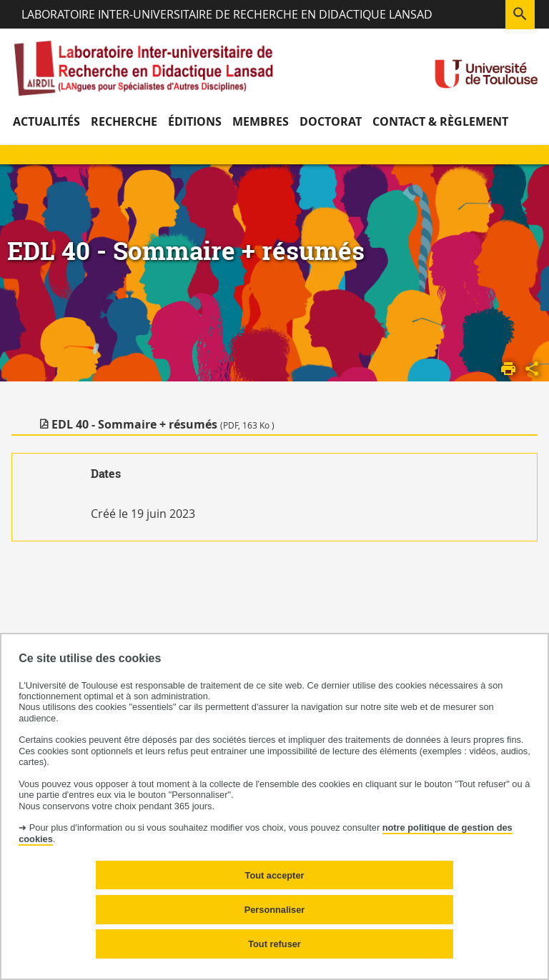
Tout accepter (275, 875)
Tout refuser (274, 944)
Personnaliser (275, 910)
